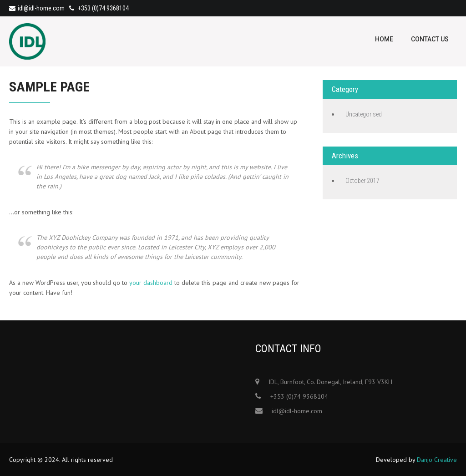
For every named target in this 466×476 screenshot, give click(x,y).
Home (384, 39)
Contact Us (430, 39)
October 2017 (362, 181)
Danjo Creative (437, 460)
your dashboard (151, 283)
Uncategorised (364, 114)
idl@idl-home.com (37, 8)
